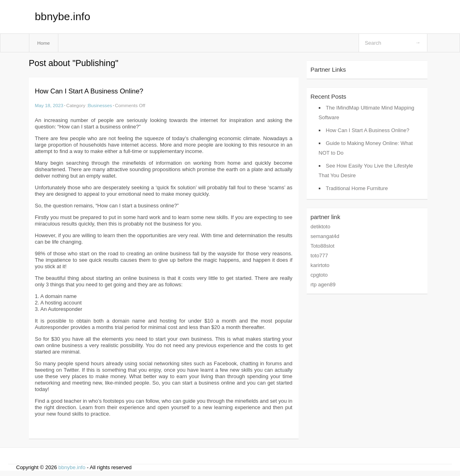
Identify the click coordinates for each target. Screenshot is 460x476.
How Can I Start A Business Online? (89, 91)
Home (44, 43)
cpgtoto (319, 275)
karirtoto (320, 265)
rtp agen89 (323, 285)
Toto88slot (323, 246)
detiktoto (321, 227)
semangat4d (325, 236)
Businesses (100, 105)
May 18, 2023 (49, 105)
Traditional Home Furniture (357, 188)
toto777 (319, 256)
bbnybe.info (63, 17)
